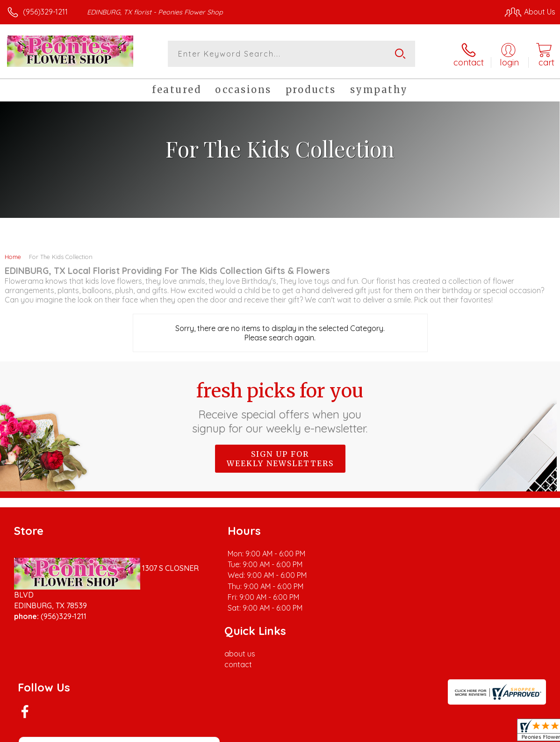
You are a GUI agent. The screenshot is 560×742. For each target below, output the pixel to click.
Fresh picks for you (280, 407)
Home (13, 256)
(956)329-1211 (45, 12)
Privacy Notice (396, 733)
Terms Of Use (341, 733)
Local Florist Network (463, 733)
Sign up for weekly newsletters (280, 458)
